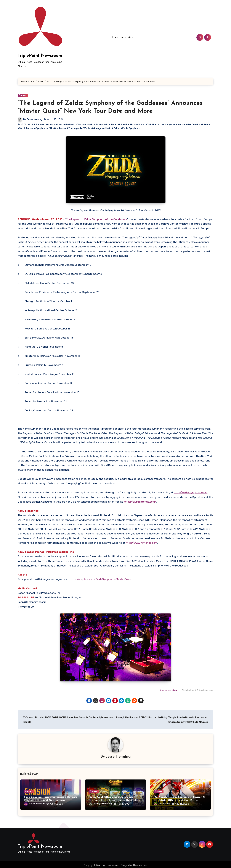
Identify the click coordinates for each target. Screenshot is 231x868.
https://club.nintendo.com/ (140, 502)
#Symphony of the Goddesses (50, 128)
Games (23, 95)
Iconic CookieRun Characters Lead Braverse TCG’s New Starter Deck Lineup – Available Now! (115, 801)
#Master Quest (190, 125)
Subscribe (127, 37)
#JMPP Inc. (151, 125)
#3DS (24, 125)
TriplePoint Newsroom (40, 56)
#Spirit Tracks (25, 128)
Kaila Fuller (162, 804)
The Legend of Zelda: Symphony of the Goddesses (96, 219)
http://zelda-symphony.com (191, 492)
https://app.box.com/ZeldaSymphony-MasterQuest (101, 579)
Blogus (125, 863)
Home (114, 37)
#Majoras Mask (173, 125)
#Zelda (116, 128)
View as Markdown (168, 690)
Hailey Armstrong (101, 804)
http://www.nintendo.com (141, 543)
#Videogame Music (101, 128)
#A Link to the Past (64, 125)
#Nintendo (205, 125)
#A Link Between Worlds (40, 125)
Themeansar (140, 863)
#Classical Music (84, 125)
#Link (161, 125)
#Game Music (101, 125)
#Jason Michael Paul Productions (127, 125)
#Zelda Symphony (130, 128)
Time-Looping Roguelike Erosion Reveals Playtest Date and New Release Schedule (50, 801)
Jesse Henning (35, 119)
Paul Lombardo (35, 804)
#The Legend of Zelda (79, 128)
